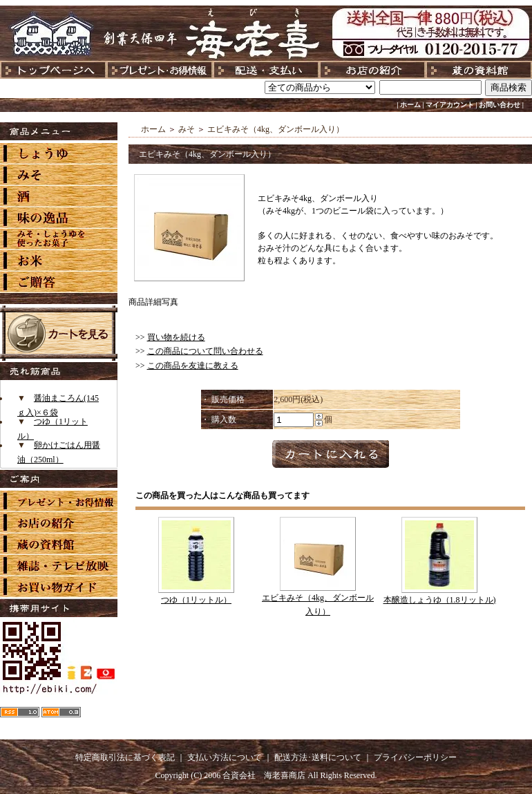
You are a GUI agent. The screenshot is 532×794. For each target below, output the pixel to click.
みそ (187, 129)
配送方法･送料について (318, 757)
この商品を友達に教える (193, 366)
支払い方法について (225, 757)
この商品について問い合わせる (205, 351)
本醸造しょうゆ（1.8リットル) (440, 600)
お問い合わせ (500, 105)
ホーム (410, 105)
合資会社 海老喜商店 (264, 775)
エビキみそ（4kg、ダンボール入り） (276, 129)
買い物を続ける (176, 337)
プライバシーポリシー (415, 757)
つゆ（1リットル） (196, 600)
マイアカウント (450, 105)
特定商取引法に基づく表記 (125, 757)
